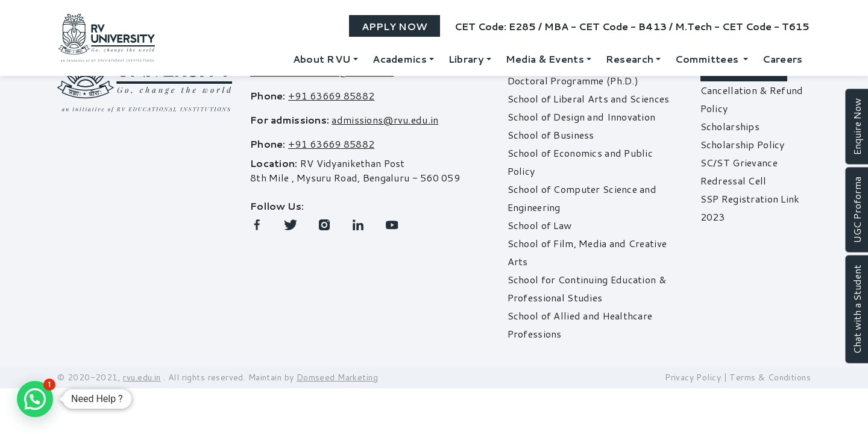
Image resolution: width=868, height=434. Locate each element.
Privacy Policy (693, 377)
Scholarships (730, 126)
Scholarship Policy (743, 144)
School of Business (551, 135)
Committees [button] (708, 59)
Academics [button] (400, 59)
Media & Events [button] (545, 59)
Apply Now (395, 26)
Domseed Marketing (337, 377)
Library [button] (466, 59)
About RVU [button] (322, 59)
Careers (782, 59)
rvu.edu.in (142, 377)
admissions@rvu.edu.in (385, 120)
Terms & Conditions (770, 377)
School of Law (540, 225)
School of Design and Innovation (582, 117)
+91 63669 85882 (331, 96)
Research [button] (630, 59)
